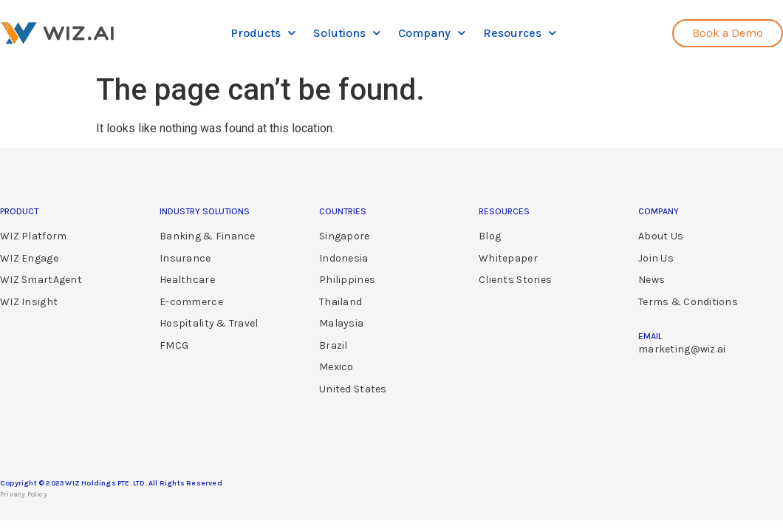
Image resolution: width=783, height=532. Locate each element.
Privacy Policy (24, 494)
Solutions (347, 33)
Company (432, 33)
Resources (520, 33)
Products (263, 33)
